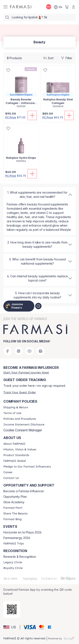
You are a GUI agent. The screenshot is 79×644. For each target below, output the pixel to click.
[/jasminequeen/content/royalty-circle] (13, 568)
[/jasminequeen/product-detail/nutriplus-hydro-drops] (21, 145)
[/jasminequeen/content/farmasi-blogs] (12, 519)
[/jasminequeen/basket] (67, 7)
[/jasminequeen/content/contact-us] (11, 478)
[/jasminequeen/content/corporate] (15, 461)
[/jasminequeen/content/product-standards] (16, 455)
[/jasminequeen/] (21, 7)
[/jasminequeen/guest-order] (20, 392)
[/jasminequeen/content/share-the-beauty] (15, 514)
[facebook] (8, 351)
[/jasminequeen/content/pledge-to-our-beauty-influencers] (27, 467)
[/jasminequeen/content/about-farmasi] (14, 444)
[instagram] (19, 351)
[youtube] (29, 351)
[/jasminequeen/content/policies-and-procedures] (20, 419)
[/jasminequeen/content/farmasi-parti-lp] (13, 508)
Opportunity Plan (15, 497)
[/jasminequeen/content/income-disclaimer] (24, 425)
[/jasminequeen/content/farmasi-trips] (14, 544)
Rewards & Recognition (20, 557)
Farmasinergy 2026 (17, 538)
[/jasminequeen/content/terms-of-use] (12, 413)
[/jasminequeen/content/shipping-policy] (16, 407)
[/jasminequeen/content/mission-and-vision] (20, 450)
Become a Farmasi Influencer (24, 491)
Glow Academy (14, 502)
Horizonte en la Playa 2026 (22, 532)
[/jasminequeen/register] (26, 373)
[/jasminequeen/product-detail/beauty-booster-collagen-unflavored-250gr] (21, 89)
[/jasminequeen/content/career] (8, 472)
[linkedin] (40, 351)
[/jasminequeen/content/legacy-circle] (13, 562)
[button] (11, 627)
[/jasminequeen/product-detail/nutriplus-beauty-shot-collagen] (58, 89)
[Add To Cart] (32, 115)
